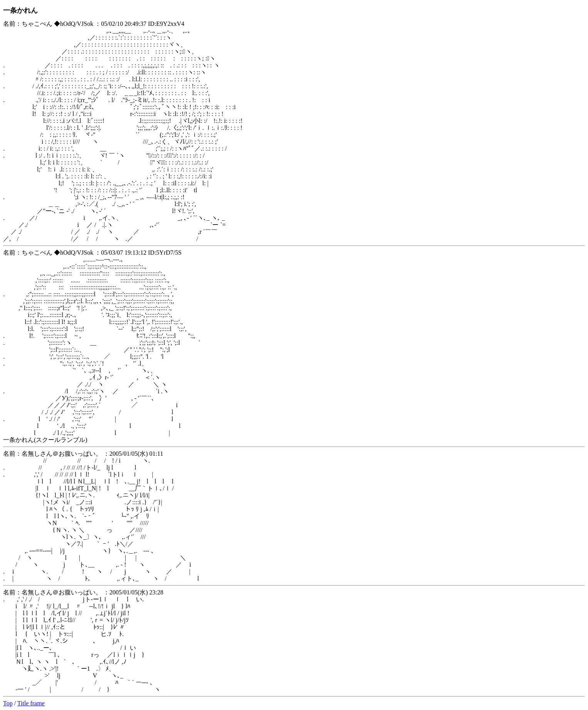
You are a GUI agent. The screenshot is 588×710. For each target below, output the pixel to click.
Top (8, 703)
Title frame (31, 703)
